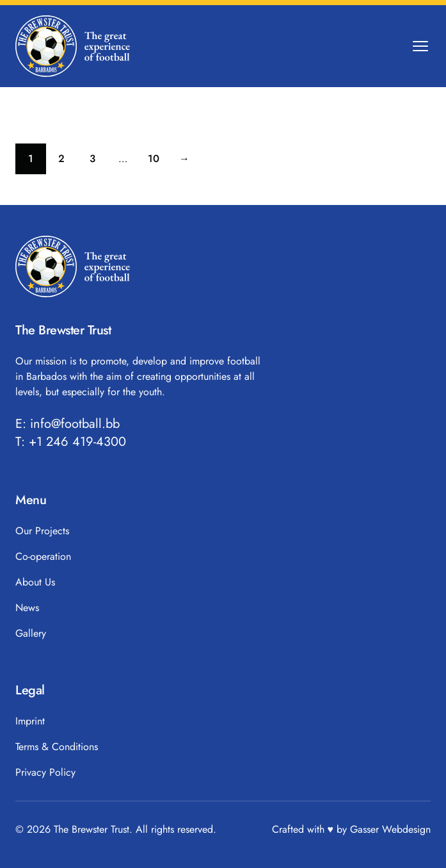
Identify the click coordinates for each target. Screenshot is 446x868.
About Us (35, 582)
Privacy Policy (45, 772)
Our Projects (42, 531)
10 (158, 162)
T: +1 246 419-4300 (71, 442)
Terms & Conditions (57, 747)
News (27, 608)
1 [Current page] (37, 162)
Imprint (30, 721)
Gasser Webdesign (390, 829)
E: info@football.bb (68, 424)
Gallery (31, 633)
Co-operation (43, 556)
